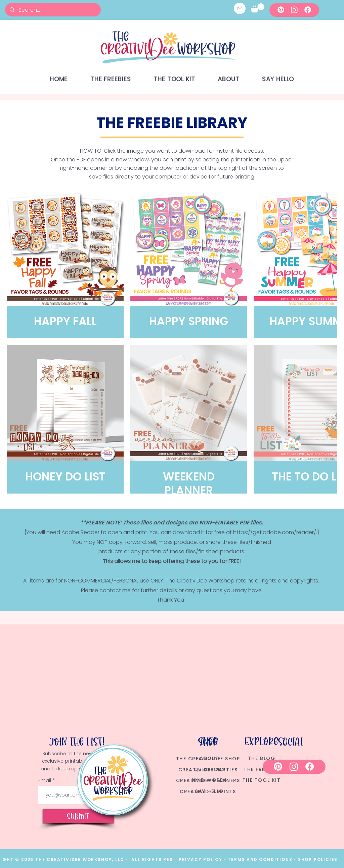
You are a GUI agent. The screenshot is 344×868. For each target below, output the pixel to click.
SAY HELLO (209, 791)
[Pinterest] (281, 10)
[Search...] (53, 10)
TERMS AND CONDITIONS (261, 859)
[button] (257, 8)
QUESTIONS (210, 769)
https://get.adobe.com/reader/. (275, 532)
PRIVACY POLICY (201, 859)
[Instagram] (294, 10)
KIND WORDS (209, 780)
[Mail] (240, 8)
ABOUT (210, 758)
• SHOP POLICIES (316, 859)
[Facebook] (308, 10)
